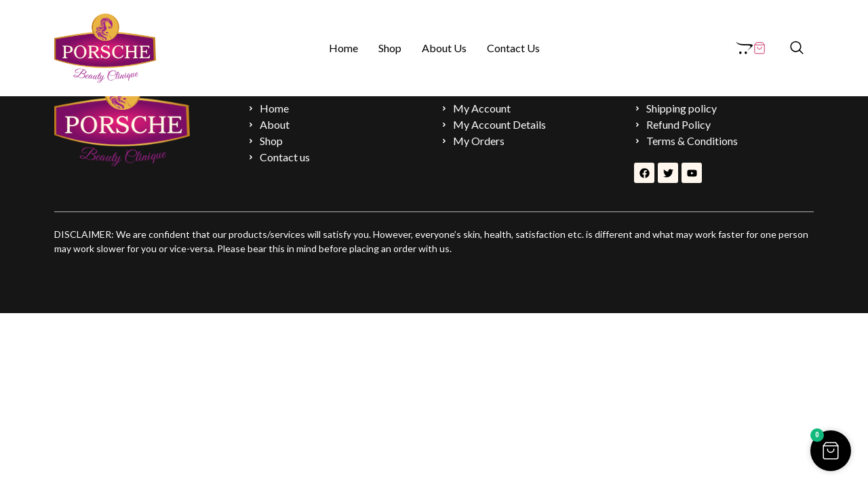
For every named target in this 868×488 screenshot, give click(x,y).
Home (343, 48)
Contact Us (513, 48)
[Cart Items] (751, 48)
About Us (444, 48)
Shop (390, 48)
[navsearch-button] (797, 48)
